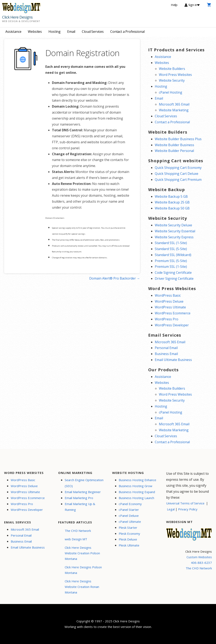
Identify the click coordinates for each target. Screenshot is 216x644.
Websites (35, 32)
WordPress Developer (172, 325)
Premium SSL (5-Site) (171, 261)
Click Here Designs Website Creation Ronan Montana (82, 587)
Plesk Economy (129, 534)
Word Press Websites (175, 75)
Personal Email (166, 348)
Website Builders (172, 69)
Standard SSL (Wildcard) (173, 255)
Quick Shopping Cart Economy (178, 168)
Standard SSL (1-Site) (171, 243)
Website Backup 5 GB (171, 196)
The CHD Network (78, 531)
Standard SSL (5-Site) (171, 249)
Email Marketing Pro (79, 498)
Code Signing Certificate (173, 273)
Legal (171, 509)
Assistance (13, 32)
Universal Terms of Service (185, 503)
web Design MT (76, 539)
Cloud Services (93, 32)
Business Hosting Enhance (137, 480)
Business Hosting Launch (136, 498)
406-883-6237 (201, 563)
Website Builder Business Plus (178, 139)
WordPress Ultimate (170, 307)
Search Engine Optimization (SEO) (84, 483)
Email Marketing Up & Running (80, 507)
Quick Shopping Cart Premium (178, 180)
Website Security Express (174, 237)
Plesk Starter (128, 528)
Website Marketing (174, 110)
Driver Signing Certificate (174, 279)
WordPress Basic (168, 295)
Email (71, 32)
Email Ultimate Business (173, 360)
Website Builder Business (174, 145)
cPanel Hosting (171, 92)
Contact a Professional (127, 32)
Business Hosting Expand (137, 492)
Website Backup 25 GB (172, 202)
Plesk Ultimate (129, 545)
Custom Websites (199, 557)
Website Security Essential (175, 231)
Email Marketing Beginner (83, 492)
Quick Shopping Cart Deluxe (177, 174)
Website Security (172, 80)
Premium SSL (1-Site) (171, 267)
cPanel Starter (129, 510)
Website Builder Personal (174, 151)
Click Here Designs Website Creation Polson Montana (82, 553)
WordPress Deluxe (169, 301)
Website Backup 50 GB (172, 208)
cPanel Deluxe (129, 516)
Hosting (55, 32)
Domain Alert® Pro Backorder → (115, 278)
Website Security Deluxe (173, 225)
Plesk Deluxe (128, 539)
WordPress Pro (167, 319)
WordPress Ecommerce (173, 313)
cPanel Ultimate (130, 522)
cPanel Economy (130, 504)
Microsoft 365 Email (174, 104)
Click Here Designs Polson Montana (83, 570)
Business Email (166, 354)
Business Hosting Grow (136, 486)
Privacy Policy (188, 509)
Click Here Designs (17, 17)
